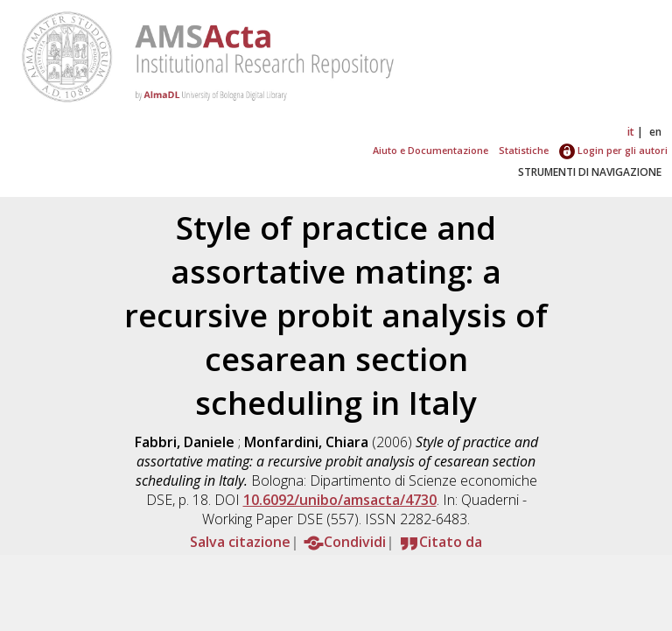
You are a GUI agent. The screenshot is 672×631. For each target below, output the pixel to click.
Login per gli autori (613, 150)
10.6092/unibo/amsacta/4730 (340, 500)
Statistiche (524, 150)
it (631, 132)
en (655, 132)
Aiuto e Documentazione (430, 150)
